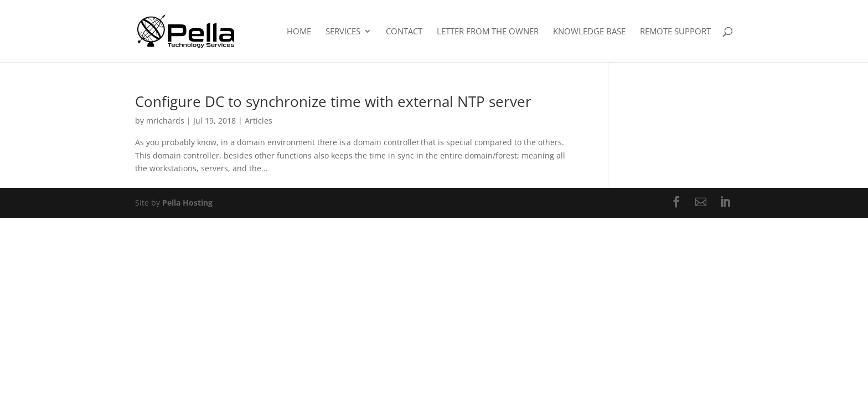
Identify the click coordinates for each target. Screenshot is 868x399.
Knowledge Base (589, 32)
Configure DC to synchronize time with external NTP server (335, 101)
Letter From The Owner (488, 32)
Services (343, 32)
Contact (404, 32)
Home (299, 32)
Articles (259, 121)
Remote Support (675, 32)
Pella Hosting (187, 203)
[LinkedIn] (725, 203)
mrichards (165, 121)
